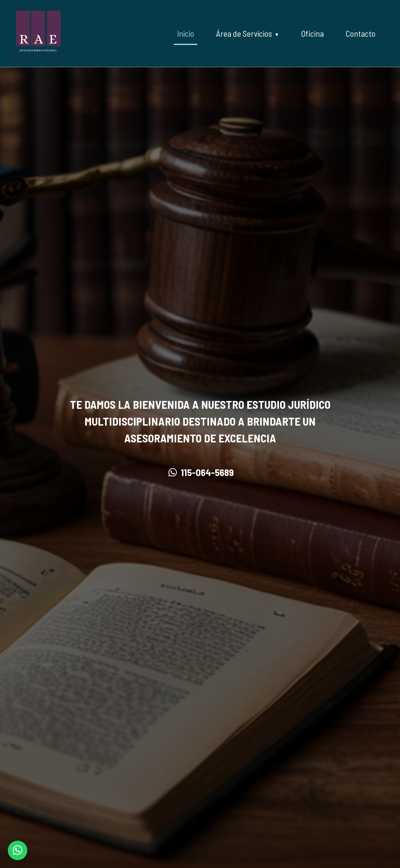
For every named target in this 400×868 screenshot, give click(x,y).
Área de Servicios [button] (244, 33)
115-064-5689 (200, 472)
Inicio (186, 33)
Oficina (312, 33)
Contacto (361, 33)
